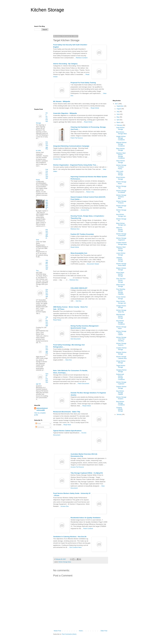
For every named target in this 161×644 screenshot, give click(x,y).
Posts (38, 424)
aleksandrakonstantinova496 (42, 409)
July (118, 112)
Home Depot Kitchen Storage (120, 274)
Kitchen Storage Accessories (121, 235)
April (118, 120)
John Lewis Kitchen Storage (120, 173)
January (119, 414)
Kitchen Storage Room (121, 183)
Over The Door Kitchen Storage (121, 280)
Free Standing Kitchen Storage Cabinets (121, 292)
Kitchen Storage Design (121, 207)
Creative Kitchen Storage (121, 349)
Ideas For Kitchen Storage (120, 229)
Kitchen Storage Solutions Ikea (121, 197)
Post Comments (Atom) (69, 634)
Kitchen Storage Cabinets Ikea (121, 357)
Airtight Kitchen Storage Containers (121, 138)
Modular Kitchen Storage (121, 353)
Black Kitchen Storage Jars (121, 224)
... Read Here (66, 425)
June (118, 114)
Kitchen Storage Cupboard (121, 383)
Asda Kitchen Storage (120, 128)
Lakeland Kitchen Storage (120, 259)
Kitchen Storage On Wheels (121, 192)
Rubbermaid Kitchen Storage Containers (121, 377)
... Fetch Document (83, 384)
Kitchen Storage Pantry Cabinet (121, 333)
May (118, 117)
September (120, 106)
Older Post (104, 631)
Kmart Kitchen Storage (121, 178)
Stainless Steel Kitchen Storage (121, 249)
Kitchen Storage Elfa (47, 350)
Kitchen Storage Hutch (121, 328)
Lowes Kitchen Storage (121, 254)
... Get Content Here (75, 547)
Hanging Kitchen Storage (121, 371)
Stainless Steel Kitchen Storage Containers (121, 156)
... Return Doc (89, 192)
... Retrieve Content (81, 58)
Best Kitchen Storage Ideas (122, 133)
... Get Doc (78, 301)
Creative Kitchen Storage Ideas (122, 243)
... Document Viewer (92, 264)
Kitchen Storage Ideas (65, 562)
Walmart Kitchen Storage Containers (121, 144)
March (119, 122)
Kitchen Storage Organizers (121, 239)
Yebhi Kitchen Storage (47, 321)
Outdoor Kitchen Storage (121, 387)
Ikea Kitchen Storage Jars (121, 215)
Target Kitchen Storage (121, 366)
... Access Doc (84, 210)
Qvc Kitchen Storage (47, 293)
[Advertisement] (80, 20)
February (120, 125)
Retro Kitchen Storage (121, 149)
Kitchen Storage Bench (47, 205)
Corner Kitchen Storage (121, 298)
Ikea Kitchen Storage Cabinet (120, 393)
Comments (40, 427)
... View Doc (68, 360)
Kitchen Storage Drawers (121, 398)
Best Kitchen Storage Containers (121, 403)
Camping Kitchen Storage (120, 409)
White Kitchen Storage (121, 286)
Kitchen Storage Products (121, 202)
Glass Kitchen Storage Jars (121, 302)
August (119, 109)
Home (81, 631)
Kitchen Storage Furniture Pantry (121, 167)
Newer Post (57, 631)
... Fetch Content (87, 529)
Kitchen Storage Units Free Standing (121, 339)
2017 (117, 104)
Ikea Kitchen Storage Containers (121, 322)
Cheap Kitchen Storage (121, 362)
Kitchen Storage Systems (121, 344)
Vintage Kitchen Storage (121, 307)
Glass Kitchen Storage (121, 162)
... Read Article (94, 108)
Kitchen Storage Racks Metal (121, 265)
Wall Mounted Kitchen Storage (121, 316)
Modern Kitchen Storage (121, 269)
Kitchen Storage (47, 10)
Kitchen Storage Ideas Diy (121, 311)
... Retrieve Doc (73, 280)
